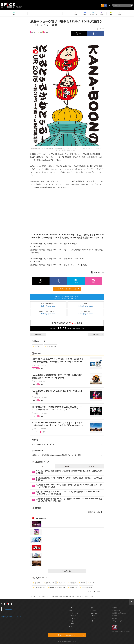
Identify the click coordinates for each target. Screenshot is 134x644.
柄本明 (82, 583)
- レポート (93, 616)
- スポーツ (72, 624)
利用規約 (115, 618)
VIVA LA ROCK (39, 587)
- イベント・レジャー (75, 613)
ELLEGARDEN (86, 587)
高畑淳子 (61, 583)
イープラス (34, 596)
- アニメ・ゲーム (73, 618)
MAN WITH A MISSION (56, 587)
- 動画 (92, 608)
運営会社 (115, 608)
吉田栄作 (72, 583)
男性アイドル (49, 583)
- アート (71, 621)
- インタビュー (94, 613)
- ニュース (93, 610)
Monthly (91, 466)
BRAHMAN (72, 587)
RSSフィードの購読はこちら (68, 289)
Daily (43, 466)
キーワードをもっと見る (94, 592)
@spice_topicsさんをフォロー (11, 617)
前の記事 (36, 335)
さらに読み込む (73, 571)
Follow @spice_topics (48, 306)
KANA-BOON (50, 346)
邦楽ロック (37, 346)
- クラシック (72, 616)
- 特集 (92, 621)
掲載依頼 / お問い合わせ (119, 613)
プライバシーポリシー (119, 621)
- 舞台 (70, 610)
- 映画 (70, 626)
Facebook (8, 609)
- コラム (92, 618)
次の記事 (98, 335)
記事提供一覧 (116, 610)
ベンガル (92, 583)
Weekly (67, 466)
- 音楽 (70, 608)
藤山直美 (37, 583)
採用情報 (115, 616)
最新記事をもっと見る (95, 512)
